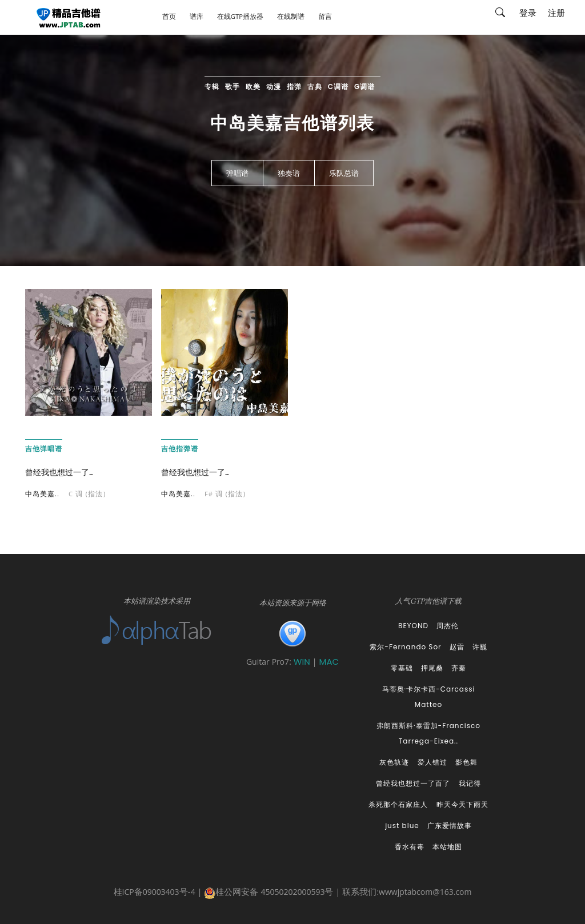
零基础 (402, 668)
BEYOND (413, 626)
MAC (329, 662)
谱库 (197, 17)
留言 (325, 17)
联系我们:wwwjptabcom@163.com (407, 893)
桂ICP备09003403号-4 (155, 893)
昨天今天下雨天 (462, 804)
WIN (303, 662)
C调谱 (338, 87)
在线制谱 (291, 17)
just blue (402, 825)
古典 (315, 87)
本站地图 (447, 847)
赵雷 (457, 647)
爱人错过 (432, 762)
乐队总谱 (344, 174)
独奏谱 (289, 174)
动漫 (274, 87)
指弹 (294, 87)
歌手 (233, 87)
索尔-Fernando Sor (405, 647)
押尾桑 (432, 668)
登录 (528, 14)
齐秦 (459, 668)
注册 (556, 14)
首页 (169, 17)
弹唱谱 (237, 174)
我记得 (470, 783)
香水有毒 (410, 847)
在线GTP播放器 (240, 17)
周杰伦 (448, 626)
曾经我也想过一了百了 (413, 783)
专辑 (212, 87)
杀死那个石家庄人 (398, 804)
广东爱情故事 (450, 825)
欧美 (253, 87)
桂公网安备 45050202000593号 (269, 893)
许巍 (480, 647)
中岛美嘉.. (42, 495)
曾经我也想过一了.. (59, 472)
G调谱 (364, 87)
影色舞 (466, 762)
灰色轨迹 (394, 762)
